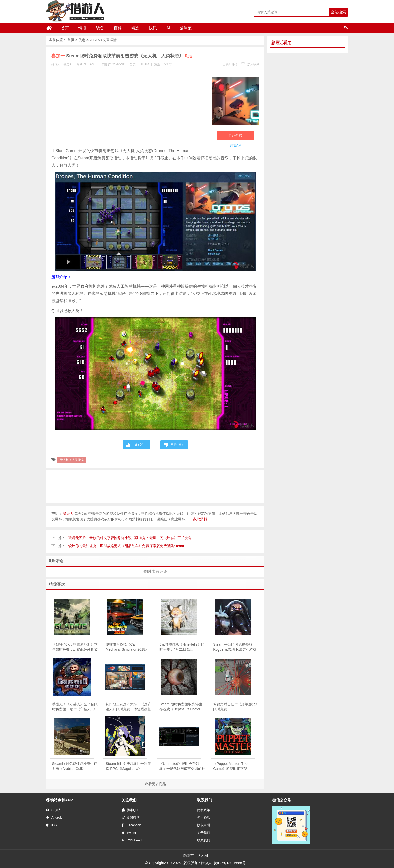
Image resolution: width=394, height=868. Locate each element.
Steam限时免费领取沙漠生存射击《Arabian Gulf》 (75, 766)
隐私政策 (204, 810)
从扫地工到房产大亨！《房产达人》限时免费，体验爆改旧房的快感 (128, 707)
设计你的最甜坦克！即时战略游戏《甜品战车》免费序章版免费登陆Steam (126, 546)
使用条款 (204, 818)
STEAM (94, 40)
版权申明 (204, 825)
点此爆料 (200, 519)
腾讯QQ (130, 810)
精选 (135, 28)
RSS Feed (132, 840)
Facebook (131, 825)
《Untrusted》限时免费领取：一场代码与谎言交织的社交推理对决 (182, 766)
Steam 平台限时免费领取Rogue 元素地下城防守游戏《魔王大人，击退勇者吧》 (235, 647)
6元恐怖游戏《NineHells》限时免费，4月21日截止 (182, 647)
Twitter (129, 833)
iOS (52, 825)
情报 (82, 28)
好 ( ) (139, 445)
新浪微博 (131, 818)
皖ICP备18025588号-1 (231, 863)
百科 (118, 28)
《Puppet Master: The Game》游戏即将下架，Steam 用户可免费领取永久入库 (234, 766)
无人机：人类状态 (72, 460)
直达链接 (235, 135)
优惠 (82, 40)
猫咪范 (186, 28)
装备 (100, 28)
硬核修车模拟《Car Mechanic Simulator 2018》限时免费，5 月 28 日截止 (127, 647)
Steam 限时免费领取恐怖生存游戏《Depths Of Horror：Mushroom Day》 (182, 707)
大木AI (203, 856)
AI (168, 28)
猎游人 (54, 810)
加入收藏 (250, 64)
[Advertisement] (129, 110)
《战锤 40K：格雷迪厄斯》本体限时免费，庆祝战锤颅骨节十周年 (75, 647)
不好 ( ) (177, 445)
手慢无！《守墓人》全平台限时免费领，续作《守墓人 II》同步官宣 (75, 707)
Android (54, 818)
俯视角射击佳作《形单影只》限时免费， (236, 707)
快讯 (153, 28)
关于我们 (204, 833)
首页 (65, 28)
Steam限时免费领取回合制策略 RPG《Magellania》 (128, 766)
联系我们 (204, 840)
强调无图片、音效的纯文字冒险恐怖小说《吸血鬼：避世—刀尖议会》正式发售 (130, 538)
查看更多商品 (155, 784)
